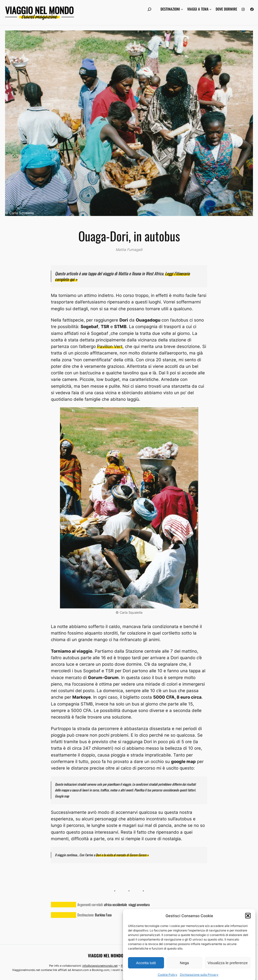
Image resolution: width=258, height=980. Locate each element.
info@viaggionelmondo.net (100, 966)
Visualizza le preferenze (228, 973)
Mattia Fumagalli (129, 250)
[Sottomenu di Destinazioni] (182, 9)
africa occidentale (116, 904)
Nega (184, 973)
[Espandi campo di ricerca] (149, 9)
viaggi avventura (139, 904)
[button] (248, 926)
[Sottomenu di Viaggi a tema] (211, 9)
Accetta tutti (146, 973)
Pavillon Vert (110, 346)
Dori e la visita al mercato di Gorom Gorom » (122, 855)
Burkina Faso (103, 915)
